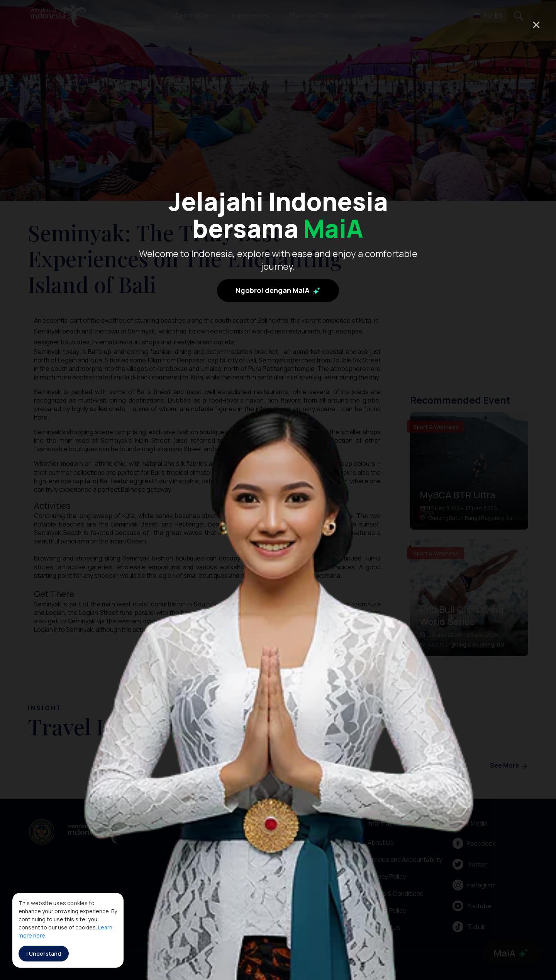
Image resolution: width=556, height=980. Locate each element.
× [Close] (536, 25)
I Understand (44, 954)
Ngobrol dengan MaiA (278, 291)
